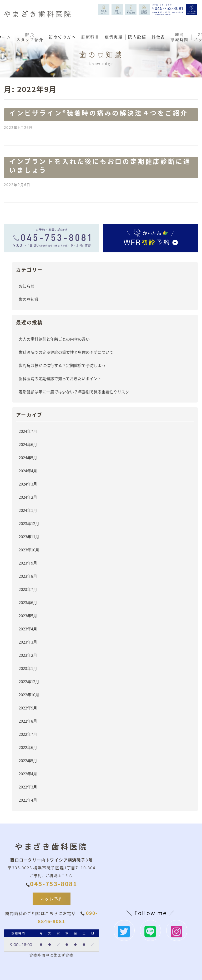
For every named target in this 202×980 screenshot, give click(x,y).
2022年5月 (28, 760)
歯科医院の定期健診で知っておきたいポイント (60, 378)
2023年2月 (28, 655)
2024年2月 (28, 497)
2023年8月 (28, 576)
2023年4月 (28, 629)
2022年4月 (28, 774)
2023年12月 (29, 523)
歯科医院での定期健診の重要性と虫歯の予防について (66, 352)
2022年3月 (28, 787)
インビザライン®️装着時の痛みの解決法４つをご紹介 (99, 113)
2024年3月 (28, 484)
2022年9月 (28, 708)
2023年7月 (28, 589)
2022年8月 (28, 721)
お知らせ (27, 286)
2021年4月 (28, 800)
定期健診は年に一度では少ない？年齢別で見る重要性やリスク (74, 392)
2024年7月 (28, 431)
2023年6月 (28, 602)
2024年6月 (28, 444)
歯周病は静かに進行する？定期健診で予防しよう (62, 365)
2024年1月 (28, 510)
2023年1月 (28, 668)
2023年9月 (28, 563)
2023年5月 (28, 616)
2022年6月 (28, 747)
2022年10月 (29, 695)
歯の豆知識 (29, 299)
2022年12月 (29, 681)
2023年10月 (29, 550)
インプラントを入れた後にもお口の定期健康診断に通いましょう (100, 166)
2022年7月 (28, 734)
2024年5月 (28, 457)
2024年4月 (28, 471)
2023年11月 (29, 536)
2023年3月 (28, 642)
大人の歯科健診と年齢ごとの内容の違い (54, 339)
